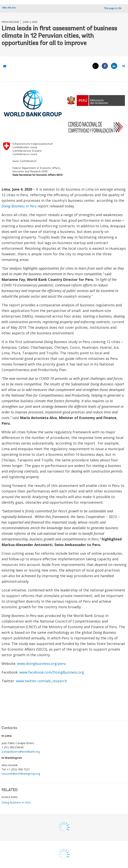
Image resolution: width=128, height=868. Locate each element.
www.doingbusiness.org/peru (43, 664)
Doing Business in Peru (19, 206)
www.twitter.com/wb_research (41, 681)
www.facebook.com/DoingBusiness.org (52, 672)
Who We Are (9, 8)
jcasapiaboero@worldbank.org (21, 752)
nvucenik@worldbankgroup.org (21, 774)
